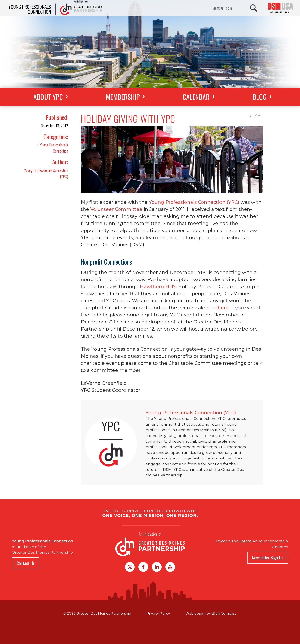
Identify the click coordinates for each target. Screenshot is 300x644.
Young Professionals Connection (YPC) (46, 173)
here (223, 308)
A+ (258, 116)
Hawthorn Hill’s (158, 287)
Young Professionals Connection (54, 148)
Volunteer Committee (116, 209)
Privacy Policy (158, 613)
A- (251, 116)
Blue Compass (224, 613)
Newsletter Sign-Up (268, 558)
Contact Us (26, 563)
